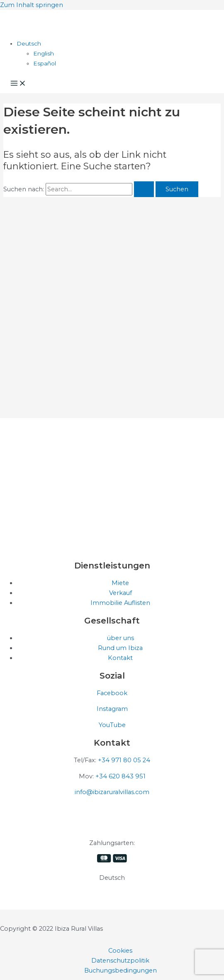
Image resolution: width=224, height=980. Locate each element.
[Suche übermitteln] (144, 189)
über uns (121, 638)
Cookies (120, 951)
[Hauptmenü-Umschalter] (18, 84)
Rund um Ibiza (120, 648)
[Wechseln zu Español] (45, 63)
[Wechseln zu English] (44, 53)
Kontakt (120, 658)
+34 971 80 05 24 (124, 760)
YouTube (112, 725)
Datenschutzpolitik (120, 961)
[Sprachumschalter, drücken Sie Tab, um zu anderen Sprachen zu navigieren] (29, 43)
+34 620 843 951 (121, 776)
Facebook (112, 693)
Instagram (112, 709)
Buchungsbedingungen (121, 970)
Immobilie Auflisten (120, 603)
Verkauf (121, 593)
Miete (120, 583)
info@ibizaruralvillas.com (112, 792)
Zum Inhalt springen (32, 5)
